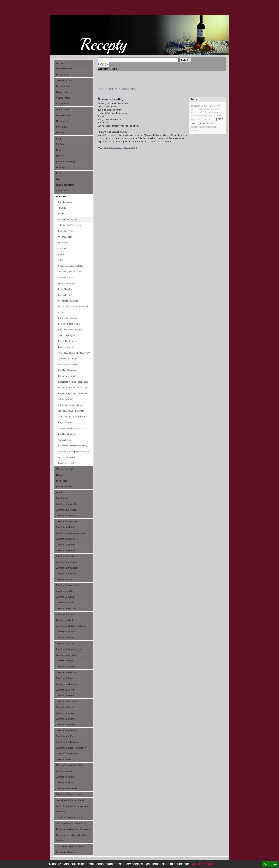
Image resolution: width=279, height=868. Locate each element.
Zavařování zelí (64, 759)
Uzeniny (60, 133)
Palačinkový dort (66, 463)
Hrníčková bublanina (68, 370)
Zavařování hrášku (66, 678)
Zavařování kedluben (67, 788)
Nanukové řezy (65, 202)
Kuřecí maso (63, 104)
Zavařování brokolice (67, 632)
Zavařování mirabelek (67, 568)
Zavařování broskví (66, 516)
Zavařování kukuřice (66, 701)
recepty (101, 89)
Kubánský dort (65, 295)
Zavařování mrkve (65, 713)
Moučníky (112, 89)
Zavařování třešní (65, 614)
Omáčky (60, 167)
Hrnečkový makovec (68, 318)
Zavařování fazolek (66, 667)
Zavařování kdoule (66, 550)
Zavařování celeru (65, 638)
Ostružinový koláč (67, 283)
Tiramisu (62, 208)
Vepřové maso (63, 98)
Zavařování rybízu (65, 591)
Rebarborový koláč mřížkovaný (73, 388)
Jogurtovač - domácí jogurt (70, 800)
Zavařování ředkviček (67, 754)
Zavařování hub (64, 771)
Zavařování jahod (65, 777)
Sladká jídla (62, 191)
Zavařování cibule (65, 643)
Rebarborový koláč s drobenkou (73, 382)
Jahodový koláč (65, 399)
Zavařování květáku (66, 707)
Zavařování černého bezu (69, 794)
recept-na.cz (72, 29)
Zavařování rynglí (65, 597)
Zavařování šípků (65, 603)
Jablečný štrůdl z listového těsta (73, 428)
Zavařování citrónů (66, 527)
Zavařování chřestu (66, 684)
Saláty (59, 179)
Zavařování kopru (65, 690)
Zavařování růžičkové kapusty (71, 748)
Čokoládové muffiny (128, 89)
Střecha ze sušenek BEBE (71, 266)
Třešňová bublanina (68, 359)
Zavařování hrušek (66, 539)
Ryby (59, 138)
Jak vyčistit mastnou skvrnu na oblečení (72, 809)
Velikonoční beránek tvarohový (73, 446)
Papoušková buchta (68, 341)
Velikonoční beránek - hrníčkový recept (73, 309)
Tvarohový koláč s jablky (70, 272)
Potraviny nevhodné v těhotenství (73, 829)
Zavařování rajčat (65, 736)
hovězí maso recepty (206, 119)
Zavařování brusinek (67, 521)
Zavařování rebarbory (67, 742)
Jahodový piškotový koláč (70, 405)
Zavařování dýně (65, 661)
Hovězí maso (63, 92)
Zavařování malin (65, 556)
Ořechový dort (65, 237)
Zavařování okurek (66, 719)
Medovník (63, 243)
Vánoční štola (65, 440)
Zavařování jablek (65, 783)
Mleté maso (62, 127)
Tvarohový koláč (66, 278)
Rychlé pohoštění (65, 185)
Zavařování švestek (66, 608)
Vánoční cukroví (64, 469)
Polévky (60, 156)
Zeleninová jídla (64, 80)
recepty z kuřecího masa (202, 112)
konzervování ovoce (200, 106)
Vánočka (62, 248)
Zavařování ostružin (66, 579)
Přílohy (60, 173)
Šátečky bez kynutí (67, 335)
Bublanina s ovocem (68, 364)
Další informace (202, 864)
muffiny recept (130, 147)
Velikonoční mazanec (68, 301)
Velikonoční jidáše (67, 457)
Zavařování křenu (65, 696)
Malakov (62, 214)
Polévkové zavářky (66, 162)
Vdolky (61, 260)
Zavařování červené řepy (69, 649)
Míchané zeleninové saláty (70, 765)
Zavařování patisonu (67, 730)
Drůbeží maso (63, 109)
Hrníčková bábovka (67, 434)
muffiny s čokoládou (113, 147)
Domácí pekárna (64, 487)
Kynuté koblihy (65, 289)
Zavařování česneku (66, 655)
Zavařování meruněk (67, 562)
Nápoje (60, 475)
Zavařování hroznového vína (71, 533)
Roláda (62, 254)
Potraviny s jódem (65, 852)
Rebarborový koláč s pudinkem (73, 393)
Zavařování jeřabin (66, 545)
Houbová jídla (63, 75)
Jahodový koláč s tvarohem (71, 411)
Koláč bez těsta (65, 231)
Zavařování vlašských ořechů (71, 626)
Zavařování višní (65, 620)
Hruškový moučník (67, 422)
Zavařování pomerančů (68, 585)
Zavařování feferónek (67, 672)
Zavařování (62, 498)
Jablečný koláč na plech (69, 225)
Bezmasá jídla (63, 86)
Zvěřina (60, 144)
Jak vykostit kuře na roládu (70, 846)
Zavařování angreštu (67, 504)
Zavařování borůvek (66, 510)
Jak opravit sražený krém (69, 817)
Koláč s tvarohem (66, 347)
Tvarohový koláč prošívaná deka (73, 452)
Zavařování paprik (65, 725)
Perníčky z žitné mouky (69, 324)
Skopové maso (64, 115)
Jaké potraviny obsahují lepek (71, 823)
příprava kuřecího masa (208, 109)
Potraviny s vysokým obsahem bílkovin (72, 838)
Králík (59, 150)
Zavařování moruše (66, 574)
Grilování (61, 492)
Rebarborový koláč (67, 376)
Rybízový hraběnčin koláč (70, 330)
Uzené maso (62, 121)
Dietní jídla (62, 481)
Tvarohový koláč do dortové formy (74, 353)
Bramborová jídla (65, 69)
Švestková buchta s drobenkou (73, 417)
